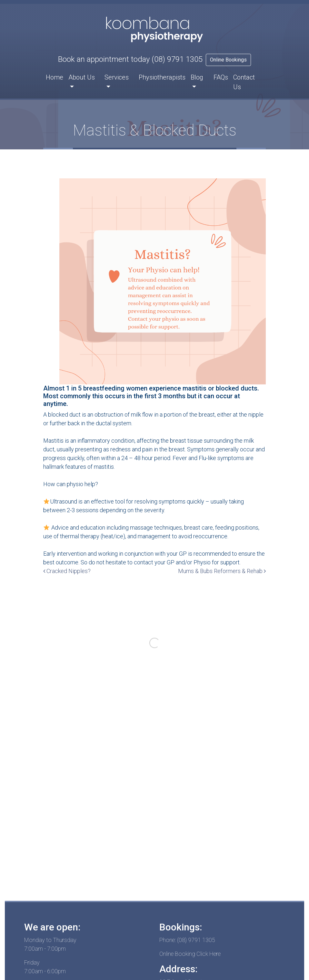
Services (117, 77)
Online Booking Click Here (190, 954)
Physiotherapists (162, 77)
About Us (82, 77)
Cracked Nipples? (67, 571)
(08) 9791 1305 (177, 59)
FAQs (221, 77)
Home (55, 77)
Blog (197, 77)
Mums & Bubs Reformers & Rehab (222, 571)
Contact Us (244, 82)
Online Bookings (228, 60)
